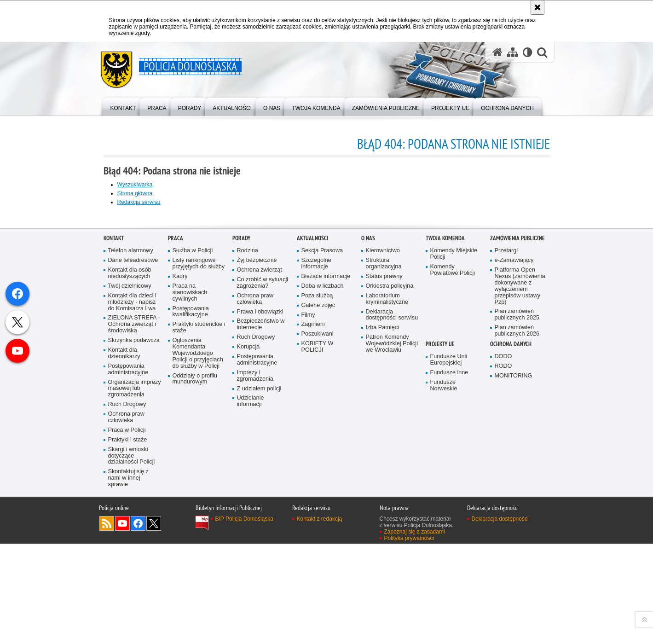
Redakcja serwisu (139, 202)
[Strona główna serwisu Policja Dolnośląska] (497, 52)
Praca (176, 447)
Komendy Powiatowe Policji (453, 478)
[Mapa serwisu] (513, 52)
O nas (368, 447)
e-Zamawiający (514, 468)
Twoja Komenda (445, 447)
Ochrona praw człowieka (126, 625)
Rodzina (248, 459)
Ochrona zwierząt (260, 478)
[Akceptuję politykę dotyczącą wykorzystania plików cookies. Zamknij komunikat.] (537, 7)
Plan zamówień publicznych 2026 (517, 539)
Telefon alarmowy (131, 459)
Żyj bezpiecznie (257, 468)
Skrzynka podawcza (134, 548)
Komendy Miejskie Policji (454, 462)
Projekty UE (440, 552)
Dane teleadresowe (133, 468)
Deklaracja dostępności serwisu (392, 523)
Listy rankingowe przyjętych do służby (199, 472)
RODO (503, 574)
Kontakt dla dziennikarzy (124, 561)
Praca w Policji (127, 638)
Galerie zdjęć (318, 513)
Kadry (180, 484)
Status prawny (384, 484)
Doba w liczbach (323, 494)
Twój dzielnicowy (130, 494)
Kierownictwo (383, 459)
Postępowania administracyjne (128, 577)
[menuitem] (123, 106)
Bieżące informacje (326, 484)
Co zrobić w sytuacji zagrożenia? (263, 491)
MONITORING (514, 584)
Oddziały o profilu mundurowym (195, 587)
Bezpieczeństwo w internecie (261, 533)
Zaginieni (313, 533)
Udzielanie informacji (251, 610)
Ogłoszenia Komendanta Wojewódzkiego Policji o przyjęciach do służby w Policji (198, 561)
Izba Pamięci (382, 536)
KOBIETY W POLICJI (318, 555)
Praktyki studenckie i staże (199, 536)
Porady (241, 447)
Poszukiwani (318, 542)
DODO (503, 565)
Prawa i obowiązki (260, 520)
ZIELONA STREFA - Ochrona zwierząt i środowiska (134, 533)
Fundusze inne (449, 581)
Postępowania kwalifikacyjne (191, 520)
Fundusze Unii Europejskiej (449, 568)
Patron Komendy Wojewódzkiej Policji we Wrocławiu (392, 552)
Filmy (308, 523)
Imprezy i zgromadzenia (255, 584)
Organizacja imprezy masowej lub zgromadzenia (135, 597)
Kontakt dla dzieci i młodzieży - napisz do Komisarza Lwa (132, 510)
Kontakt (114, 447)
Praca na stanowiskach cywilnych (190, 501)
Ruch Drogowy (127, 613)
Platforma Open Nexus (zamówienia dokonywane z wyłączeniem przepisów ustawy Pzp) (520, 494)
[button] (542, 52)
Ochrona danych (511, 552)
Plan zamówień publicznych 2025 (517, 523)
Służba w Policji (193, 459)
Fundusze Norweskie (444, 594)
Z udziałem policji (259, 597)
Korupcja (248, 555)
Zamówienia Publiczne (517, 447)
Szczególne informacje (316, 472)
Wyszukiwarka (135, 185)
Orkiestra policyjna (390, 494)
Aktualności (312, 447)
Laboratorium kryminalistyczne (387, 507)
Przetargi (506, 459)
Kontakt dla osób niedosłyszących (130, 481)
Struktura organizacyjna (384, 472)
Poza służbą (317, 504)
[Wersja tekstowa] (528, 52)
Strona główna (135, 193)
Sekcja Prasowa (322, 459)
